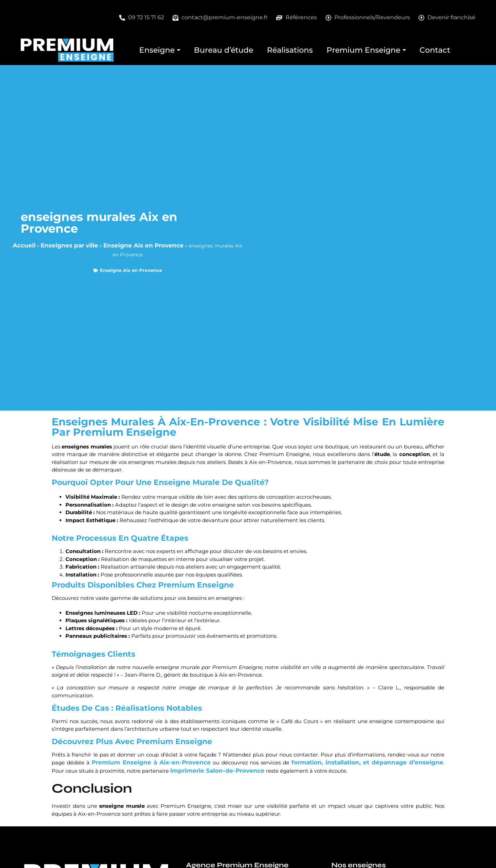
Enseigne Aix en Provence (143, 245)
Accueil (24, 245)
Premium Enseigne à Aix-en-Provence (151, 762)
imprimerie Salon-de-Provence (217, 771)
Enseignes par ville (69, 245)
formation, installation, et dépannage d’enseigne (367, 762)
